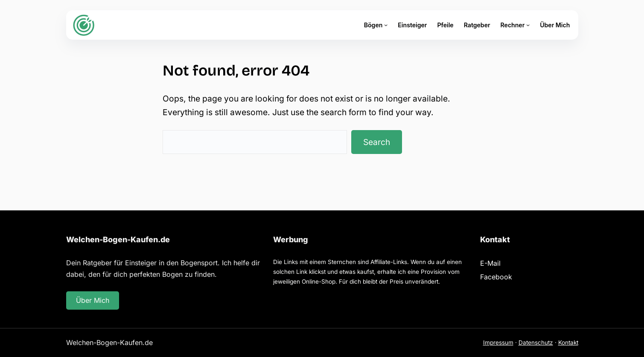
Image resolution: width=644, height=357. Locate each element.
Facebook (496, 277)
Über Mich (93, 300)
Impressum (498, 342)
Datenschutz (536, 342)
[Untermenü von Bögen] (386, 25)
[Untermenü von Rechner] (528, 25)
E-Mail (490, 263)
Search (377, 142)
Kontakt (568, 342)
